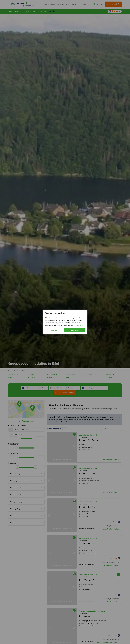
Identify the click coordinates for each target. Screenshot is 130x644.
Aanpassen (54, 330)
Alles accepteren (74, 330)
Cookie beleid (79, 325)
